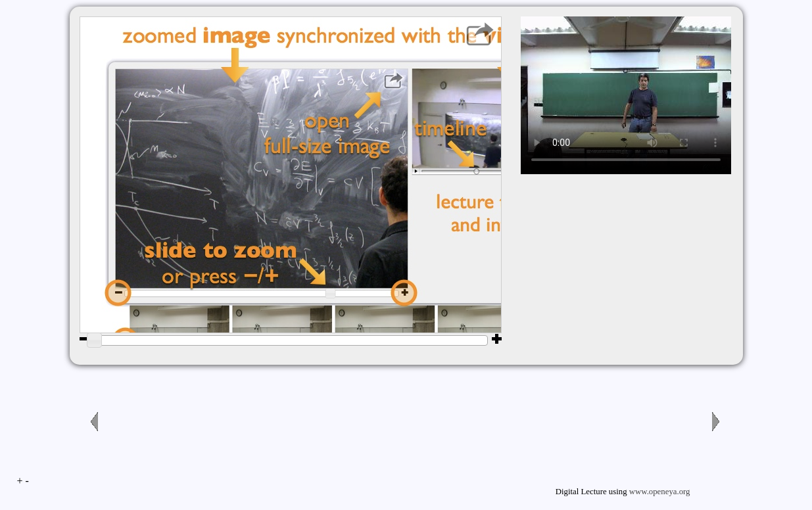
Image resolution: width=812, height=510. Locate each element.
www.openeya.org (660, 492)
